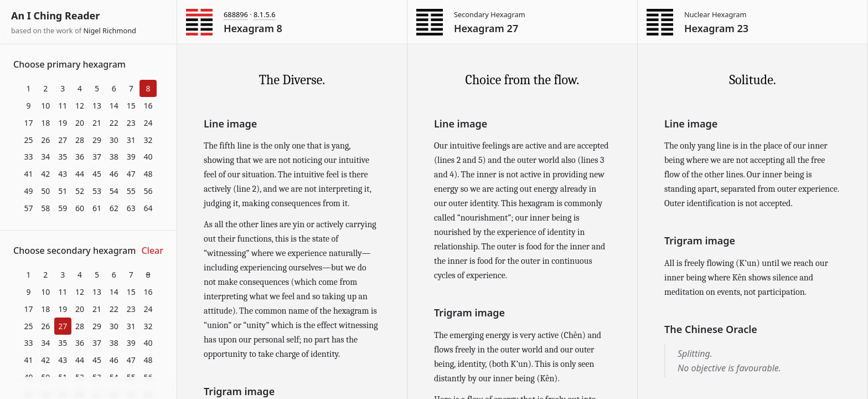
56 (148, 191)
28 (80, 140)
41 (28, 174)
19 (63, 123)
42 (45, 174)
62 (114, 208)
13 (97, 106)
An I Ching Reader (55, 16)
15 (131, 106)
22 (114, 123)
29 (97, 140)
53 (97, 191)
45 (97, 174)
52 (80, 191)
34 (45, 157)
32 (148, 140)
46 (114, 174)
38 (114, 157)
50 (45, 191)
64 (148, 208)
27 (63, 140)
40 (148, 157)
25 (28, 140)
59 (63, 208)
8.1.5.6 (265, 14)
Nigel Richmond (110, 30)
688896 (236, 14)
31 (131, 140)
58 (45, 208)
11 (63, 106)
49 (28, 191)
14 (114, 106)
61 (97, 208)
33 (28, 157)
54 (114, 191)
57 (28, 208)
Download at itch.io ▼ (88, 388)
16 (148, 106)
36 (80, 157)
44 (80, 174)
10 (45, 106)
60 (80, 208)
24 (148, 123)
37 (97, 157)
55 (131, 191)
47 (131, 174)
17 (28, 123)
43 (63, 174)
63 (131, 208)
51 (63, 191)
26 (45, 140)
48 (148, 174)
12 (80, 106)
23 (131, 123)
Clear (152, 250)
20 (80, 123)
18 (45, 123)
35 (63, 157)
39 (131, 157)
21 (97, 123)
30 (114, 140)
